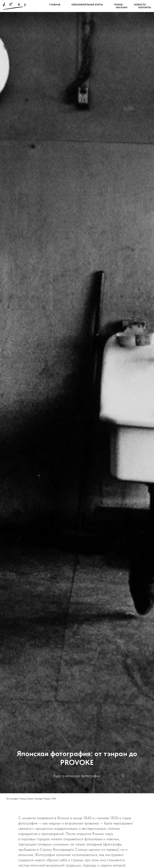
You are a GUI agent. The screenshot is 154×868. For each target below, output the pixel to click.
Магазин (122, 7)
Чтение (118, 5)
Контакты (145, 7)
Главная (55, 5)
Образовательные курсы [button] (87, 5)
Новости (140, 5)
